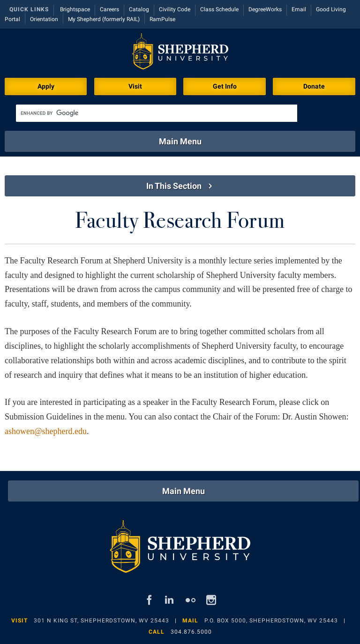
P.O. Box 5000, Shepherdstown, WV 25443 (271, 621)
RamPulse (162, 19)
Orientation (44, 19)
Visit (135, 86)
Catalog (139, 9)
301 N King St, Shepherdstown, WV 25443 (101, 621)
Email (299, 9)
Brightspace (75, 9)
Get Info (225, 86)
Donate (314, 86)
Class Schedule (219, 9)
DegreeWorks (265, 9)
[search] (157, 113)
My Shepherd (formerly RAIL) (104, 19)
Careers (109, 9)
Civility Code (175, 9)
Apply (46, 86)
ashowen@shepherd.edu (46, 431)
